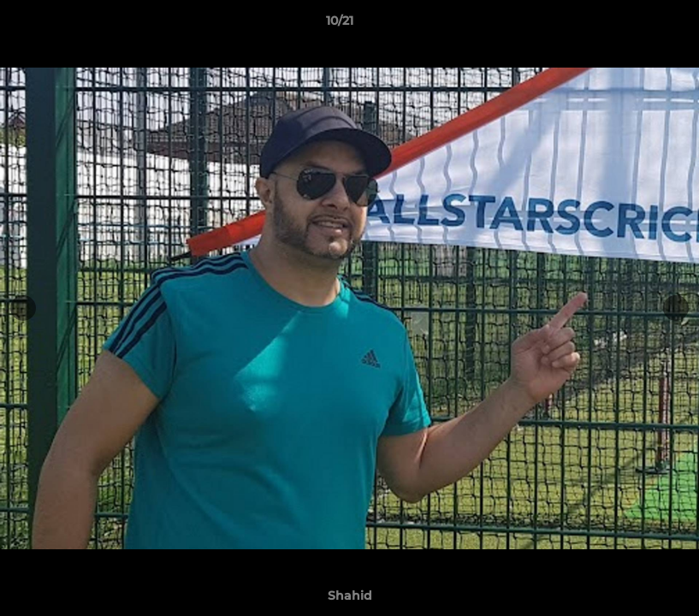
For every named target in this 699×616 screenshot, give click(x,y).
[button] (627, 25)
